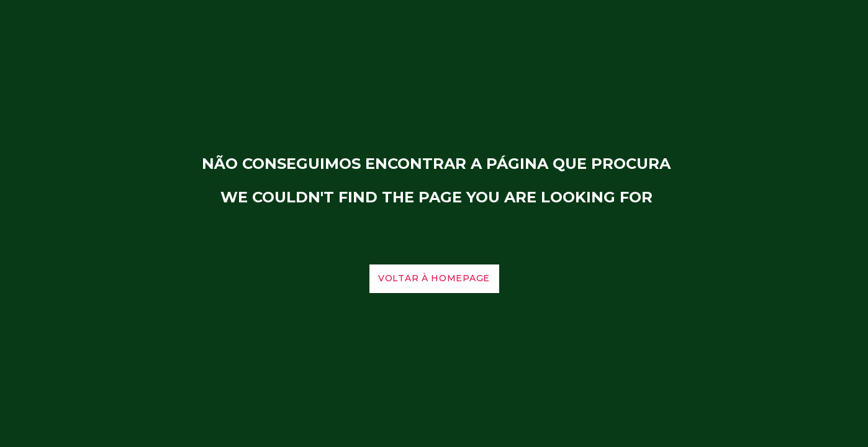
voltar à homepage (434, 278)
